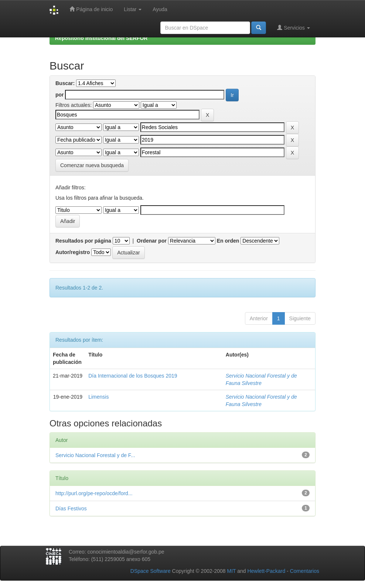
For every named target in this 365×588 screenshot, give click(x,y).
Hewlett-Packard (266, 571)
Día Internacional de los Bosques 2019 (133, 376)
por (60, 95)
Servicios (294, 28)
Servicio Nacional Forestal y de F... (95, 455)
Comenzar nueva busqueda (92, 165)
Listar (133, 9)
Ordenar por (152, 241)
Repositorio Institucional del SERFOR (101, 38)
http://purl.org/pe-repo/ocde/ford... (94, 493)
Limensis (98, 397)
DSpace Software (151, 571)
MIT (231, 571)
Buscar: (65, 83)
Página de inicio (91, 9)
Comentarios (305, 571)
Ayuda (160, 9)
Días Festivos (71, 508)
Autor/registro (73, 252)
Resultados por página (83, 241)
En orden (228, 241)
